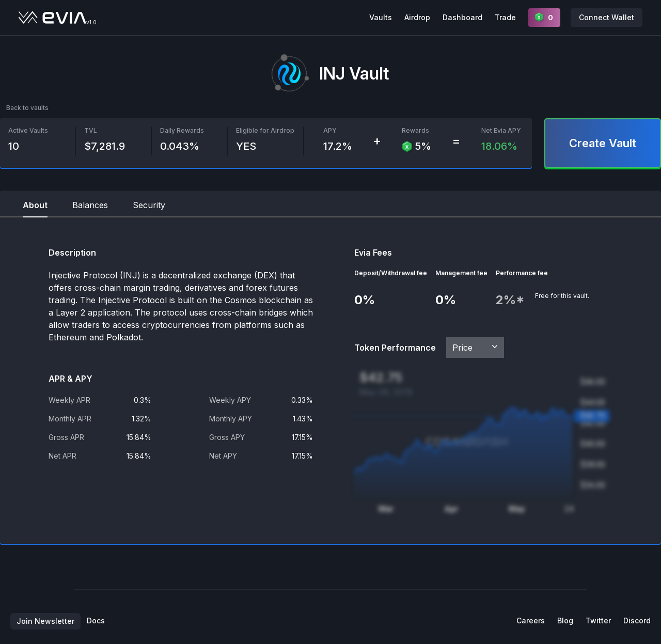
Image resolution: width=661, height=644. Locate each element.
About (35, 205)
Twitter (598, 621)
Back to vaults (27, 108)
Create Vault (603, 143)
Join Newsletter (45, 621)
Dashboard (462, 17)
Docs (96, 621)
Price (476, 347)
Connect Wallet (607, 17)
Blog (565, 621)
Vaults (381, 17)
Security (149, 205)
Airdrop (417, 17)
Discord (637, 621)
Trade (505, 17)
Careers (531, 621)
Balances (90, 205)
